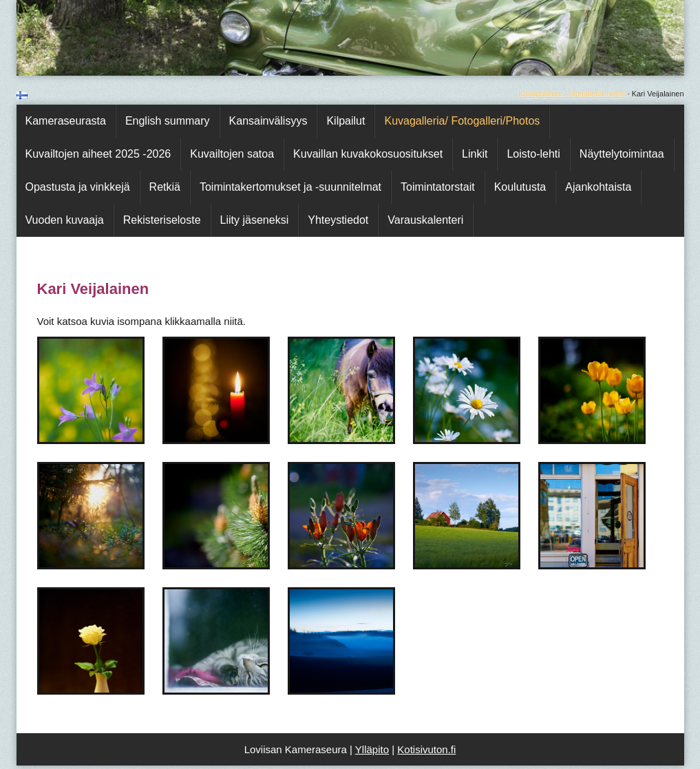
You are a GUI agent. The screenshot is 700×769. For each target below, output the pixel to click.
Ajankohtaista (598, 187)
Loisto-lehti (533, 154)
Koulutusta (520, 187)
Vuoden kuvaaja (65, 220)
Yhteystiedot (338, 220)
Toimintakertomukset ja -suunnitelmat (290, 187)
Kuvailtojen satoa (232, 154)
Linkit (475, 154)
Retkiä (165, 187)
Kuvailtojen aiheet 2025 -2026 (98, 154)
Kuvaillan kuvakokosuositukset (368, 154)
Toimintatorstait (438, 187)
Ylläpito (372, 749)
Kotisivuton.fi (426, 749)
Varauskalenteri (425, 220)
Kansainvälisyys (268, 121)
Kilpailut (346, 121)
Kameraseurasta (66, 121)
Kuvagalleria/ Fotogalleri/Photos (572, 94)
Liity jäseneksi (255, 220)
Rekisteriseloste (162, 220)
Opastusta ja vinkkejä (78, 187)
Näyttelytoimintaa (622, 154)
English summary (168, 121)
